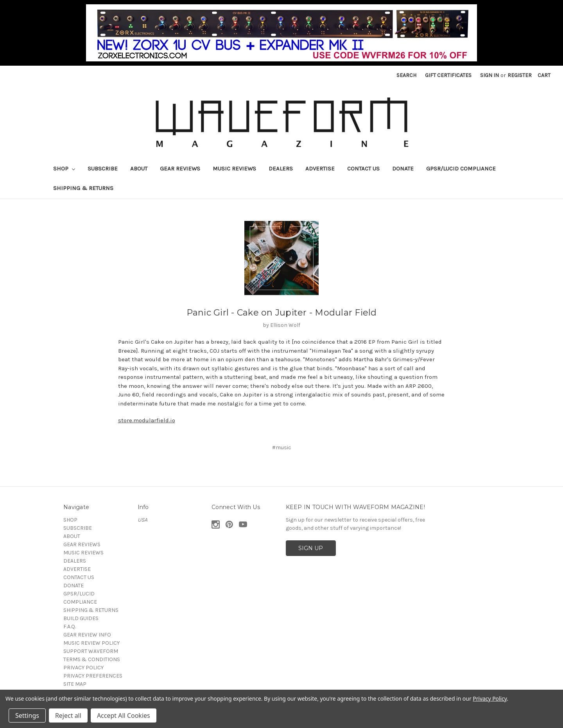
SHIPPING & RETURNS (83, 188)
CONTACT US (363, 169)
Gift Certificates (448, 75)
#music (282, 447)
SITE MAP (75, 684)
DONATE (403, 169)
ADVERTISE (320, 169)
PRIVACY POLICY (83, 668)
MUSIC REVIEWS (234, 169)
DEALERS (281, 169)
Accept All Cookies (124, 715)
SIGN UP (311, 548)
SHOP (64, 169)
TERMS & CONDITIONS (92, 659)
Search (406, 75)
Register (520, 75)
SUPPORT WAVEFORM (91, 651)
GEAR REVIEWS (180, 169)
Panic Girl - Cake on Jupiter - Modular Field (282, 313)
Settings (27, 715)
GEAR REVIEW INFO (87, 635)
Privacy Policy (490, 698)
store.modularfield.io (147, 420)
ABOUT (139, 169)
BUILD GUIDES (81, 618)
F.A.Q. (70, 627)
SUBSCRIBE (103, 169)
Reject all (68, 715)
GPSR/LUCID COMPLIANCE (461, 169)
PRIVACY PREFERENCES (93, 676)
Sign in (489, 75)
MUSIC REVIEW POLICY (91, 643)
